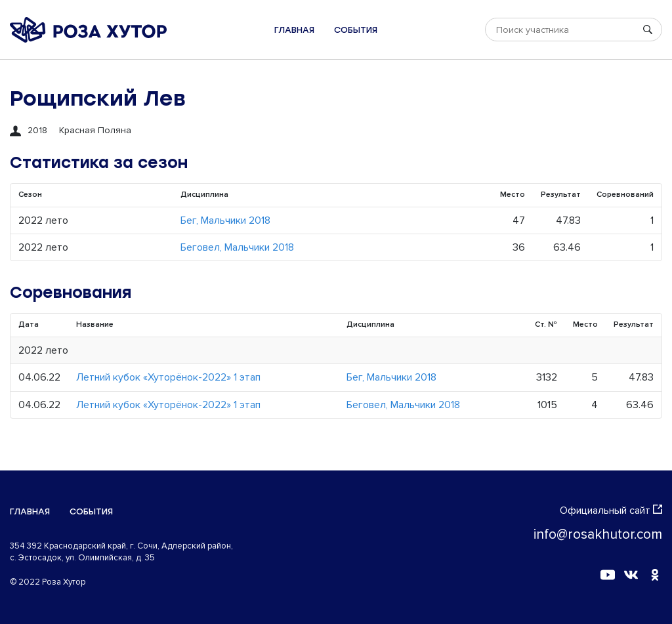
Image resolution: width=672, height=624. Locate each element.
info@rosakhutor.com (598, 534)
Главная (294, 30)
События (356, 30)
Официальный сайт (611, 510)
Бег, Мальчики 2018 (225, 220)
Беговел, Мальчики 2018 (237, 247)
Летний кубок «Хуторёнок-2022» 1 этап (168, 377)
